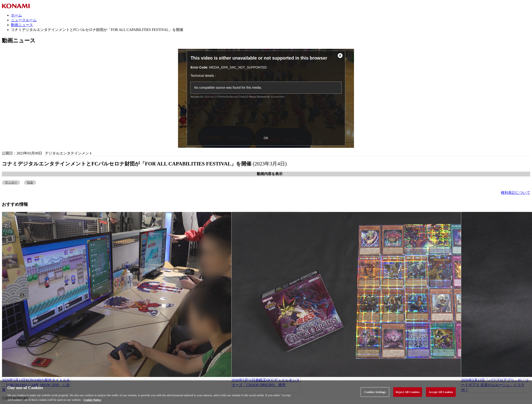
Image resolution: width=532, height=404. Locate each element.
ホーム (16, 15)
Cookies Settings (375, 394)
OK (266, 138)
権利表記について (516, 193)
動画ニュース (22, 25)
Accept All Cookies (441, 394)
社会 (30, 182)
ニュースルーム (24, 20)
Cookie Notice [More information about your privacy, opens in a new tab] (92, 402)
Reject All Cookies (408, 394)
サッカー (11, 182)
